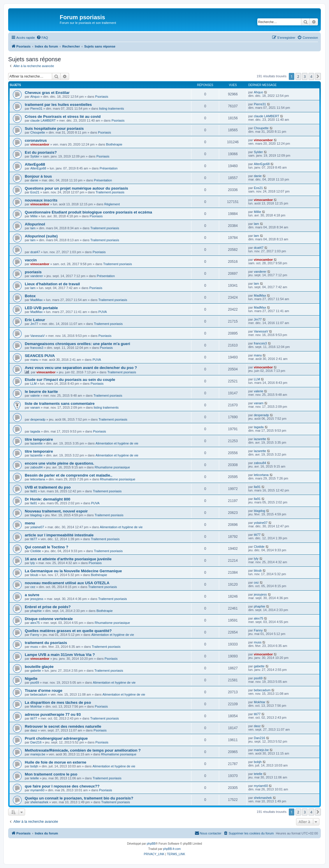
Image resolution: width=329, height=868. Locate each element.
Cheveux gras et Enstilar (47, 93)
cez (33, 587)
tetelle (35, 778)
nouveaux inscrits (41, 200)
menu (30, 523)
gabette (36, 671)
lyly (33, 563)
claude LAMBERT (43, 120)
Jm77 (34, 324)
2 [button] (298, 76)
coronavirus (36, 140)
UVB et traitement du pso (48, 487)
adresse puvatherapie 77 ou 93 (53, 714)
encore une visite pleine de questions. (59, 463)
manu (34, 360)
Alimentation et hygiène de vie (117, 443)
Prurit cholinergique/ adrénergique (56, 738)
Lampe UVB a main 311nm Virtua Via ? (60, 655)
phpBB (151, 844)
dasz (34, 730)
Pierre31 (36, 108)
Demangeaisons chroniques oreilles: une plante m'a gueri (78, 344)
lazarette (36, 443)
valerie (35, 395)
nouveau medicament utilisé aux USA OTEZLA (67, 583)
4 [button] (311, 76)
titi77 (34, 539)
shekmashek (39, 802)
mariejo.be (38, 754)
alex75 (35, 623)
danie (34, 180)
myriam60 (37, 790)
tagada (35, 431)
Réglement (112, 204)
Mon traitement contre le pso (51, 774)
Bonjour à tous (38, 176)
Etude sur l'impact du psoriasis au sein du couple (70, 380)
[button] (318, 76)
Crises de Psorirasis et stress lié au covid (63, 117)
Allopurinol (35, 224)
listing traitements (112, 108)
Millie (34, 216)
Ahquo (35, 97)
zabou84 (36, 467)
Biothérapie (114, 144)
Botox (30, 296)
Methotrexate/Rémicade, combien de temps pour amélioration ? (83, 750)
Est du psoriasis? (41, 152)
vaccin (31, 260)
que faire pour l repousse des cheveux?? (62, 786)
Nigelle (31, 679)
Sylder (35, 156)
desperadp (38, 419)
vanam (35, 407)
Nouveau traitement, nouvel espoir (56, 511)
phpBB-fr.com (172, 849)
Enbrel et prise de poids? (48, 607)
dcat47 (35, 252)
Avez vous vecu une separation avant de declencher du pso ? (81, 368)
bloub (34, 575)
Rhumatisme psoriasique (112, 467)
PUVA (103, 312)
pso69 (35, 682)
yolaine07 (37, 527)
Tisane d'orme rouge (44, 691)
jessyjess (37, 599)
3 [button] (305, 76)
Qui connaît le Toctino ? (46, 547)
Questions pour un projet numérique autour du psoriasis (76, 188)
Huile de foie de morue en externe (56, 762)
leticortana (38, 479)
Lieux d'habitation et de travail (52, 284)
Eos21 (35, 192)
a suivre (32, 595)
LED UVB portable (41, 308)
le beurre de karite (41, 392)
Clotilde (36, 551)
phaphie (36, 611)
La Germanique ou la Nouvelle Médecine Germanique (73, 571)
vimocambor (40, 144)
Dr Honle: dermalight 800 (47, 499)
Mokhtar (36, 706)
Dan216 (36, 742)
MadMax (36, 300)
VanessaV (37, 336)
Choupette (38, 132)
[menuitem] (42, 38)
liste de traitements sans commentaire (60, 404)
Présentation (109, 168)
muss (34, 647)
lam (33, 228)
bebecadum (39, 694)
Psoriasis (102, 97)
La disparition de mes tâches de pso (58, 702)
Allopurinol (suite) (41, 236)
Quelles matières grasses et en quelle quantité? (68, 631)
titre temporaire (39, 439)
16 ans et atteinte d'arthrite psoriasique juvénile (68, 559)
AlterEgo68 (35, 164)
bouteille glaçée (39, 667)
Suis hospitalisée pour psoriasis (54, 128)
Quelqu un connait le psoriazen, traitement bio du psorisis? (79, 798)
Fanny (35, 635)
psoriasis (33, 272)
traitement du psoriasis (46, 643)
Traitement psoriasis (110, 192)
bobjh (34, 766)
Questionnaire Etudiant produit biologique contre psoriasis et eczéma (88, 212)
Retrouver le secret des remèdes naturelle (63, 726)
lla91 (34, 491)
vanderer (37, 276)
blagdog (36, 515)
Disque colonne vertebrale (49, 619)
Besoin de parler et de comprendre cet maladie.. (69, 475)
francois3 (37, 348)
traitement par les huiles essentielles (58, 105)
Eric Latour (35, 320)
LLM (33, 384)
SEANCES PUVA (40, 356)
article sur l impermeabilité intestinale (59, 535)
